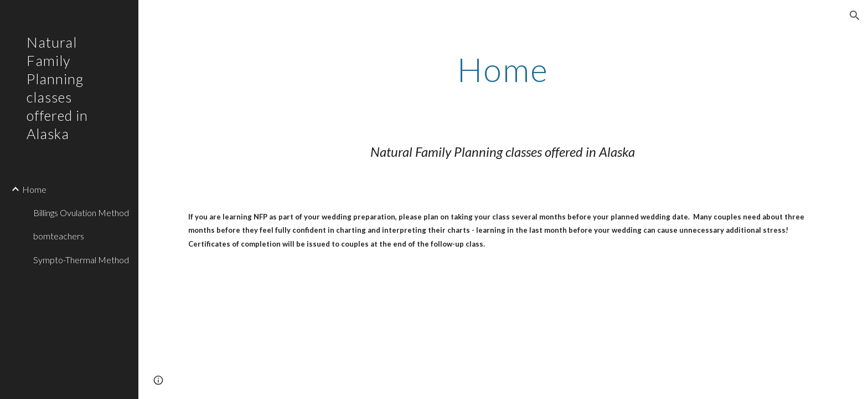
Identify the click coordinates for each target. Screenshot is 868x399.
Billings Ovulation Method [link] (81, 213)
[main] (503, 69)
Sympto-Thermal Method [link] (81, 260)
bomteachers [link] (59, 236)
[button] (855, 16)
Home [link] (34, 189)
